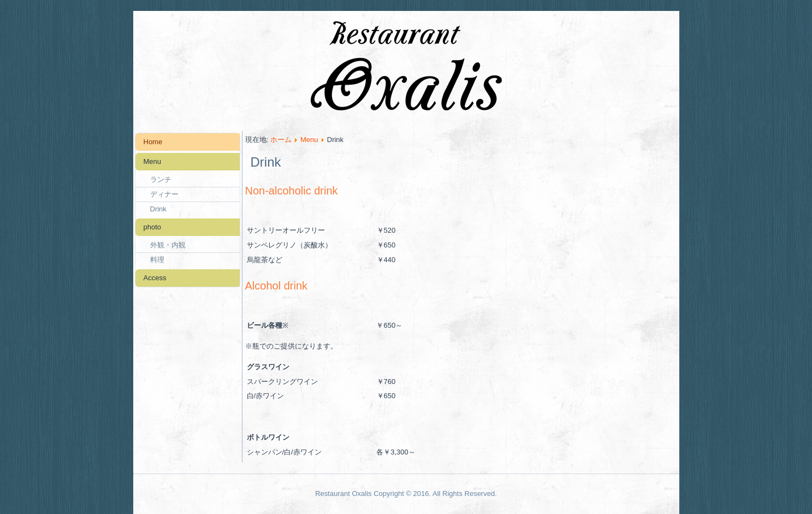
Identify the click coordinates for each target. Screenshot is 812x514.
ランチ (161, 179)
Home (153, 142)
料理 (157, 260)
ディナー (164, 194)
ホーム (281, 140)
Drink (158, 209)
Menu (153, 161)
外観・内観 (168, 245)
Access (155, 278)
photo (153, 227)
